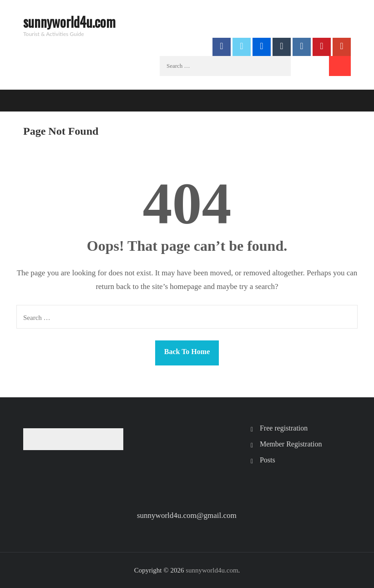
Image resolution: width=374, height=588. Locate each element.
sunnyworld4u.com (69, 22)
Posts (268, 460)
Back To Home (187, 352)
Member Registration (291, 444)
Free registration (284, 428)
